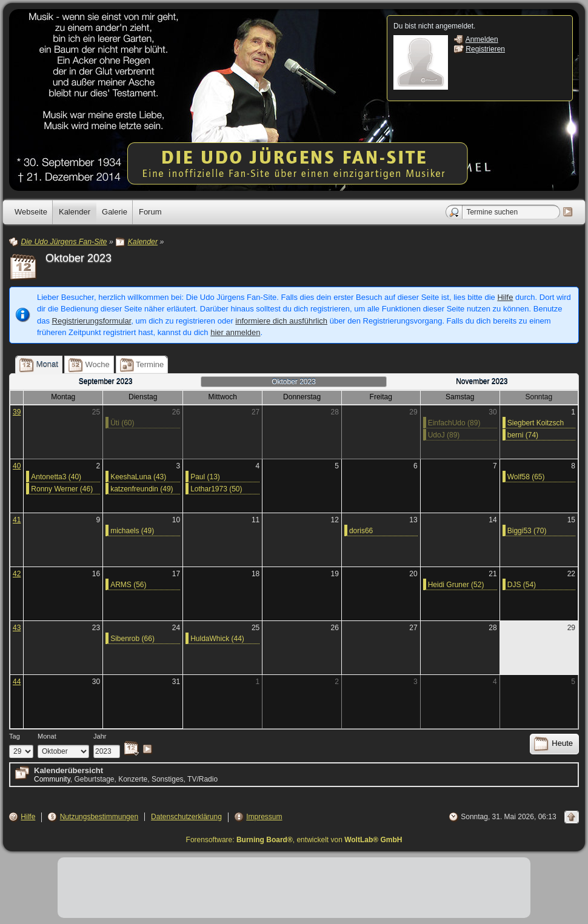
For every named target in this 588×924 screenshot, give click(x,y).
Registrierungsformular (92, 321)
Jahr (100, 736)
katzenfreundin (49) (142, 489)
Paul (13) (205, 477)
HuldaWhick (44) (217, 639)
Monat (47, 736)
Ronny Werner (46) (62, 489)
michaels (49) (132, 531)
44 (17, 682)
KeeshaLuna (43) (138, 477)
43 (17, 628)
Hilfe (505, 297)
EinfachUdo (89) (454, 423)
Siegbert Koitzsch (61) (536, 424)
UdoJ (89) (444, 435)
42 (17, 574)
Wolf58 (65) (526, 477)
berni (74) (523, 435)
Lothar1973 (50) (216, 489)
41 (17, 520)
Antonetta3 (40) (56, 477)
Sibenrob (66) (132, 639)
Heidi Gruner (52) (456, 585)
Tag (15, 736)
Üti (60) (122, 423)
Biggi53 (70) (527, 531)
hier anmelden (235, 332)
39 (17, 412)
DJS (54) (522, 585)
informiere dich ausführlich (281, 321)
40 (17, 466)
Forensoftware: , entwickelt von (294, 840)
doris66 (361, 531)
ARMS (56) (128, 585)
